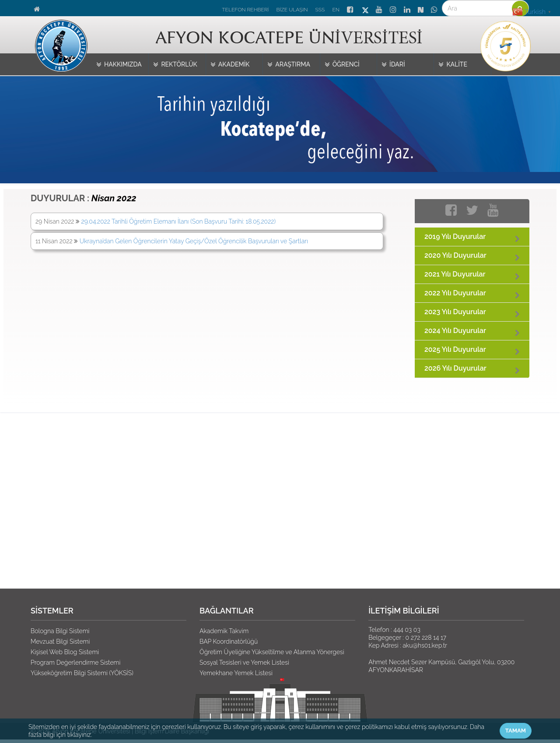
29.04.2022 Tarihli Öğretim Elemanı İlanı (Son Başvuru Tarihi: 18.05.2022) (178, 221)
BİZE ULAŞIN (292, 10)
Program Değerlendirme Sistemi (75, 662)
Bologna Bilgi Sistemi (60, 631)
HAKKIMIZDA (119, 65)
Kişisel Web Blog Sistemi (65, 652)
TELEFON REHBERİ (245, 10)
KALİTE (453, 65)
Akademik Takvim (224, 631)
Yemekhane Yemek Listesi (236, 673)
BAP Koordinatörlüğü (229, 641)
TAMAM (516, 731)
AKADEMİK (230, 65)
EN (336, 10)
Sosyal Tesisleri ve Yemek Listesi (244, 662)
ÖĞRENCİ (342, 65)
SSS (320, 10)
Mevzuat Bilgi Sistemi (60, 641)
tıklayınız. (80, 735)
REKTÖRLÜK (175, 65)
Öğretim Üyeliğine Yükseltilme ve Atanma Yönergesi (272, 652)
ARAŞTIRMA (289, 65)
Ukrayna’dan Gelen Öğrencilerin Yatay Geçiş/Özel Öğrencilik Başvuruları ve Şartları (194, 241)
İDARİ (393, 65)
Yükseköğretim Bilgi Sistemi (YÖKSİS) (82, 673)
